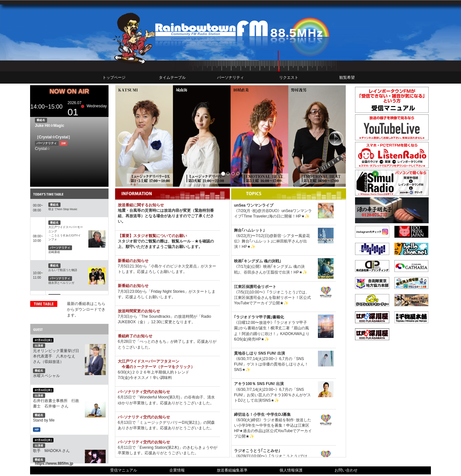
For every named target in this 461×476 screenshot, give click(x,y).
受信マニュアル (124, 470)
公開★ (278, 303)
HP (37, 429)
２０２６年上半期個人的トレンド (160, 372)
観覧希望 (347, 78)
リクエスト (289, 78)
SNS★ (240, 370)
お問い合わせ (346, 470)
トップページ (114, 78)
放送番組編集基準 (232, 470)
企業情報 (177, 470)
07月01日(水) (43, 340)
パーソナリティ (230, 78)
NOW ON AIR (69, 91)
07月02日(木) (43, 390)
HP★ (300, 216)
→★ (195, 241)
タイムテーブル (172, 78)
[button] (132, 136)
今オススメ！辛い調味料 (151, 378)
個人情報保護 (291, 470)
